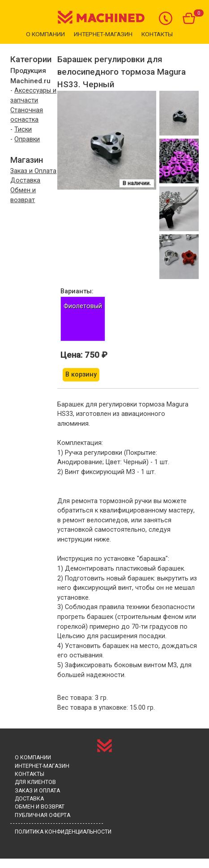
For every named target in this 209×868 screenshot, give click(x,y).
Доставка (25, 180)
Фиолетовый (83, 306)
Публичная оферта (43, 815)
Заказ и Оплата (33, 171)
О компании (45, 34)
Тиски (23, 129)
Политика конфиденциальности (63, 832)
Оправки (27, 139)
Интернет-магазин (103, 34)
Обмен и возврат (40, 807)
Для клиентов (35, 782)
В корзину (81, 375)
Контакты (157, 34)
